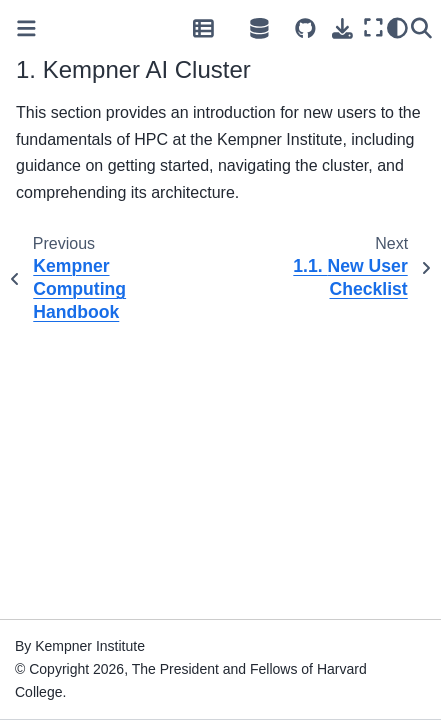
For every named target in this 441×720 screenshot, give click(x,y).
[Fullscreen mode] (373, 28)
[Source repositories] (305, 28)
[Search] (421, 28)
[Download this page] (342, 28)
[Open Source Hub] (259, 28)
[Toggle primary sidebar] (26, 28)
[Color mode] (397, 28)
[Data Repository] (203, 28)
